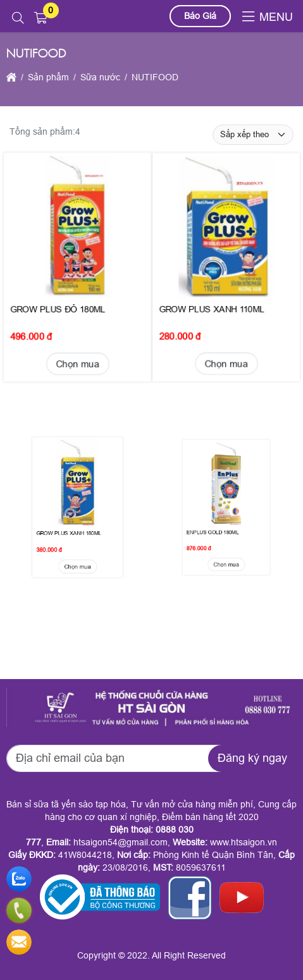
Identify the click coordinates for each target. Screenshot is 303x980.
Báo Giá (200, 16)
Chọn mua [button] (77, 352)
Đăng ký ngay (252, 758)
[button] (18, 18)
